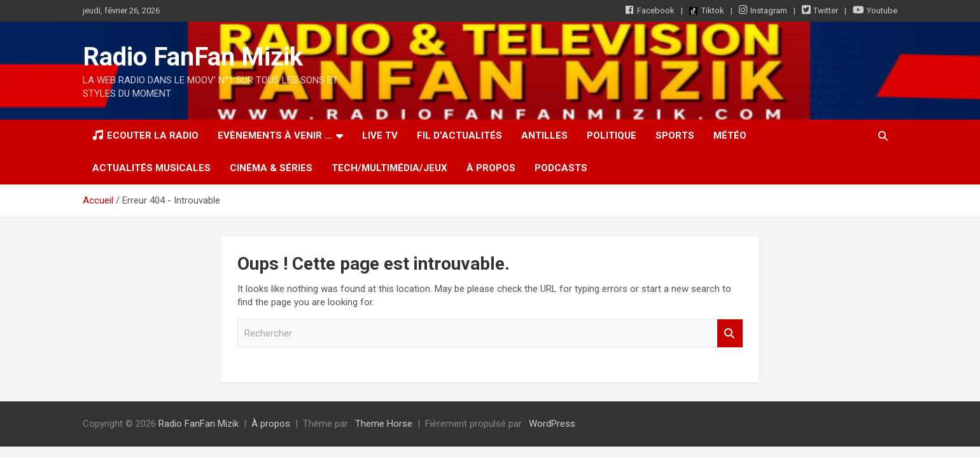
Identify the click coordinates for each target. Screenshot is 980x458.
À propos (491, 168)
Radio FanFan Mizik (193, 57)
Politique (612, 135)
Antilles (544, 135)
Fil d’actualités (459, 135)
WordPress (552, 424)
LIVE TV (380, 135)
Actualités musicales (151, 168)
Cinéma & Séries (271, 168)
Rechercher (730, 334)
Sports (675, 135)
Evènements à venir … (275, 135)
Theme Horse (384, 424)
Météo (730, 135)
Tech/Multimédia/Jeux (389, 168)
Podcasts (561, 168)
